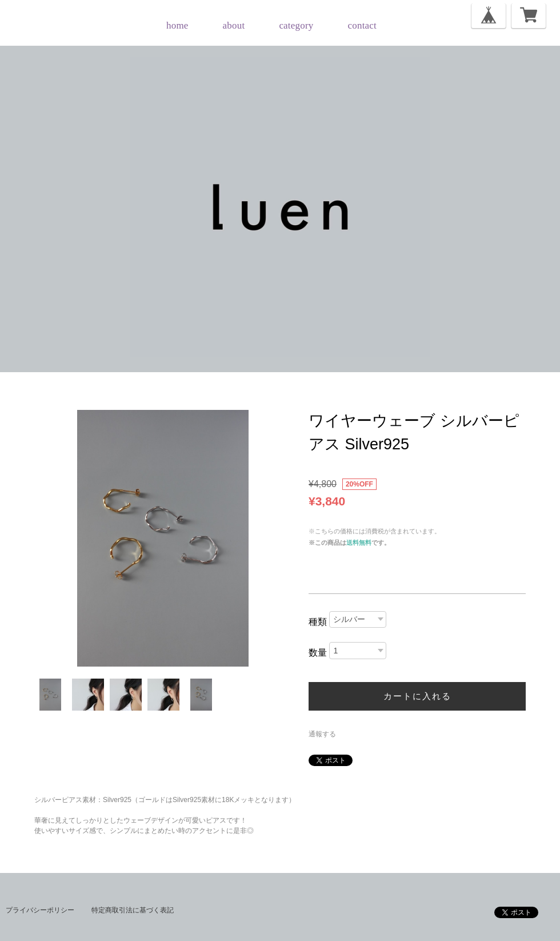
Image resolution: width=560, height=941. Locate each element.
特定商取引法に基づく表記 (133, 910)
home (177, 25)
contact (362, 25)
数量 (318, 653)
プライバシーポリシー (40, 910)
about (234, 25)
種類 (318, 622)
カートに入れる (417, 696)
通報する (322, 734)
